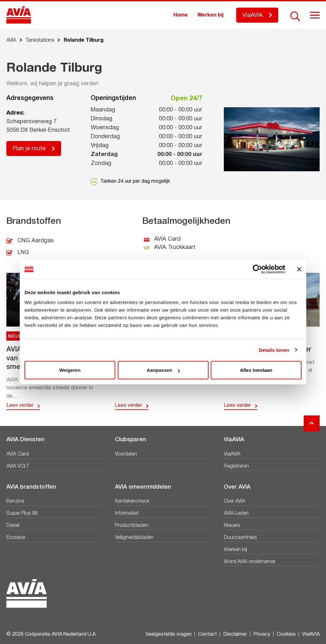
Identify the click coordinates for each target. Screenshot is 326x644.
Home (181, 15)
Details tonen (274, 350)
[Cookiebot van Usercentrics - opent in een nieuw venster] (257, 269)
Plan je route (29, 149)
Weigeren (70, 370)
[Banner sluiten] (299, 269)
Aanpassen (163, 370)
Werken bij (210, 15)
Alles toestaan (256, 370)
